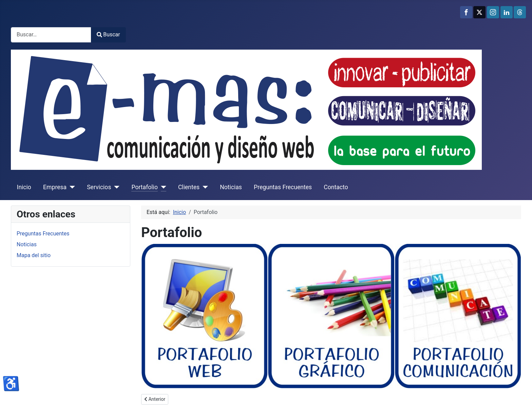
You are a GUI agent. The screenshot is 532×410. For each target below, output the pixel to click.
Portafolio (144, 187)
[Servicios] (115, 187)
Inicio (24, 187)
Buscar (108, 34)
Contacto (336, 187)
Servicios (99, 187)
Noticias (231, 187)
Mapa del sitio (34, 255)
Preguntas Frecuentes (283, 187)
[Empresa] (71, 187)
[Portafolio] (162, 187)
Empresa (55, 187)
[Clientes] (204, 187)
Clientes (189, 187)
